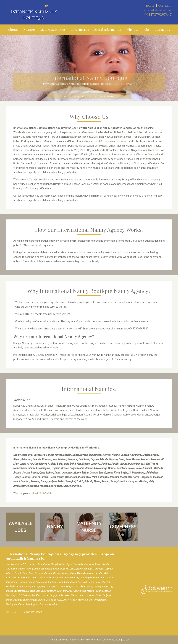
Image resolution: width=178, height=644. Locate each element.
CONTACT (165, 6)
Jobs (146, 30)
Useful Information (107, 30)
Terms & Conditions (59, 640)
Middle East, (72, 98)
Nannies (29, 30)
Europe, (87, 98)
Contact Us (162, 30)
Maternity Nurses (53, 30)
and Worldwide (104, 98)
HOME (150, 6)
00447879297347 (158, 15)
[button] (13, 68)
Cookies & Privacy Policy (82, 640)
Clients (13, 30)
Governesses (80, 30)
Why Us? (132, 30)
